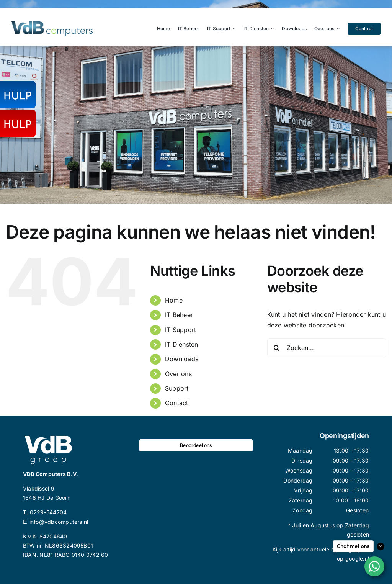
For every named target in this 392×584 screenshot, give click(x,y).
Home (174, 300)
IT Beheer (179, 315)
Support (177, 388)
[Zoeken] (277, 348)
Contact (177, 403)
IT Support (180, 330)
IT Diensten (182, 344)
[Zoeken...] (327, 348)
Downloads (182, 359)
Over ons (178, 374)
